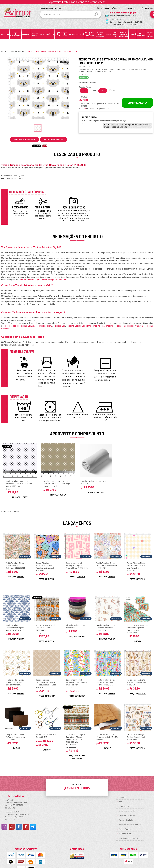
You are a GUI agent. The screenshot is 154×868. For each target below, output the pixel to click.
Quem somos (119, 8)
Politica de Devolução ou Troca (130, 825)
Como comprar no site (127, 811)
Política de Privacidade (127, 815)
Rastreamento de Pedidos (128, 838)
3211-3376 (10, 820)
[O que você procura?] (96, 14)
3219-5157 (116, 20)
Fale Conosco (134, 8)
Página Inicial (123, 797)
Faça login (58, 8)
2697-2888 (10, 808)
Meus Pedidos (104, 8)
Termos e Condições (126, 820)
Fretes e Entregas (125, 829)
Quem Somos (124, 806)
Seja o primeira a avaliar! (87, 82)
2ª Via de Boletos (125, 834)
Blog (120, 802)
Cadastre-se (148, 8)
